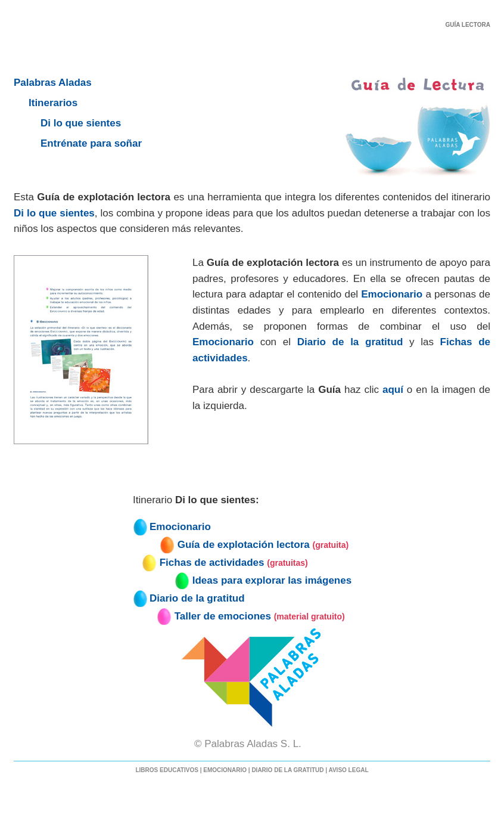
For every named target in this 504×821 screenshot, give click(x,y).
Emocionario (392, 294)
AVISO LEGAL (348, 770)
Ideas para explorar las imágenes (272, 580)
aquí (393, 390)
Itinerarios (53, 103)
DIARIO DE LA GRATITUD (287, 770)
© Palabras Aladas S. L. (252, 744)
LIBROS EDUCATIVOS (167, 770)
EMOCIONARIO (225, 770)
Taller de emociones (223, 616)
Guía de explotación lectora (244, 545)
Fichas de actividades (212, 563)
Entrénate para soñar (91, 143)
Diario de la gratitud (350, 342)
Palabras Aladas (53, 83)
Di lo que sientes (81, 123)
